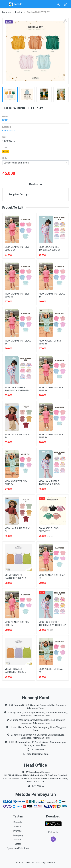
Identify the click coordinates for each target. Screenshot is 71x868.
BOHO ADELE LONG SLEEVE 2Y (49, 530)
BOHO (5, 120)
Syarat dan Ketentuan (18, 848)
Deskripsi (35, 184)
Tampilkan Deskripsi (19, 194)
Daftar (18, 844)
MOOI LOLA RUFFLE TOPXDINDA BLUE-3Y (50, 483)
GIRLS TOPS (9, 131)
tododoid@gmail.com (38, 754)
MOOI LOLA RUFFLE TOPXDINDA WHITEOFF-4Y (52, 624)
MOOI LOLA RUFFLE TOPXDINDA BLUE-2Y (50, 248)
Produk (19, 12)
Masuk (18, 840)
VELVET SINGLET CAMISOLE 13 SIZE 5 (15, 670)
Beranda (6, 12)
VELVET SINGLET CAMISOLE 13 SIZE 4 (15, 577)
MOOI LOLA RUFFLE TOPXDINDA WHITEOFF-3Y (18, 389)
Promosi (18, 831)
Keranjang (18, 835)
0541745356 (38, 786)
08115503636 (38, 750)
